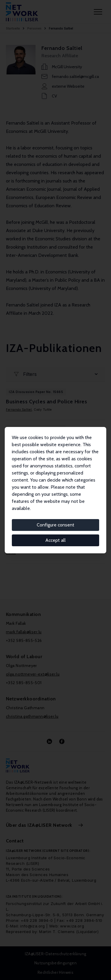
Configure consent (55, 525)
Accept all (55, 540)
